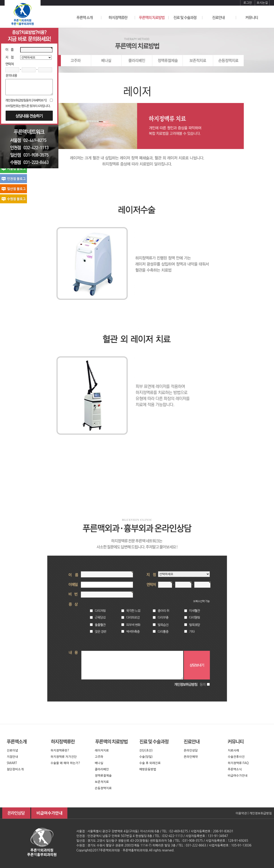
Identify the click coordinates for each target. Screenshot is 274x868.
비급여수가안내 (238, 776)
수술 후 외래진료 (150, 763)
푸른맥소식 (235, 769)
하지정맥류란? (60, 751)
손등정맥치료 (103, 788)
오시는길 (262, 3)
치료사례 (233, 751)
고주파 (99, 757)
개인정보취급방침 (261, 813)
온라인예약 (191, 757)
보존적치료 (102, 782)
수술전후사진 (236, 757)
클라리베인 (102, 769)
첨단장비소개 (15, 769)
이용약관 (241, 813)
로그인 (248, 3)
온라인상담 (191, 751)
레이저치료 (102, 751)
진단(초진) (146, 751)
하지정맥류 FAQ (238, 763)
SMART (12, 763)
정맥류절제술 (103, 776)
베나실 (99, 763)
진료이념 (12, 751)
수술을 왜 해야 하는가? (65, 763)
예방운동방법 (148, 769)
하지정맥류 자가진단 (64, 757)
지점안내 (12, 757)
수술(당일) (146, 757)
